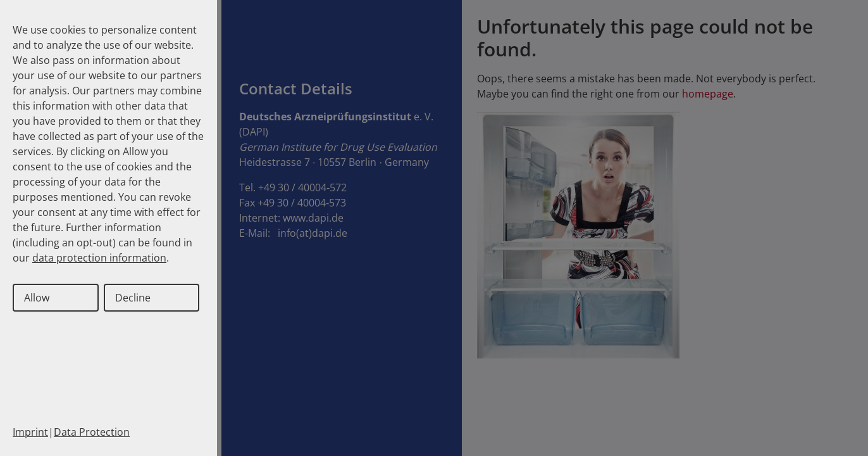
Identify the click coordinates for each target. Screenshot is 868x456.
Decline (133, 298)
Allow (37, 298)
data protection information (99, 258)
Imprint (30, 432)
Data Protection (92, 432)
